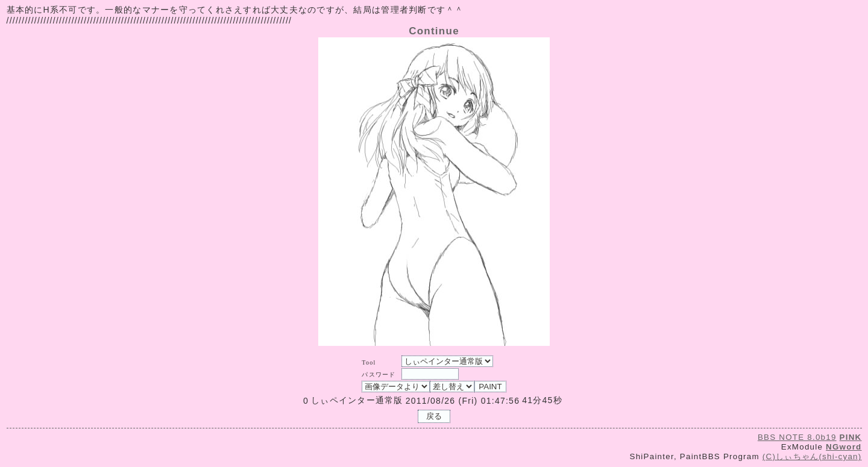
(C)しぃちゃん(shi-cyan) (812, 456)
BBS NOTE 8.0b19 (797, 437)
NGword (844, 447)
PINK (851, 437)
